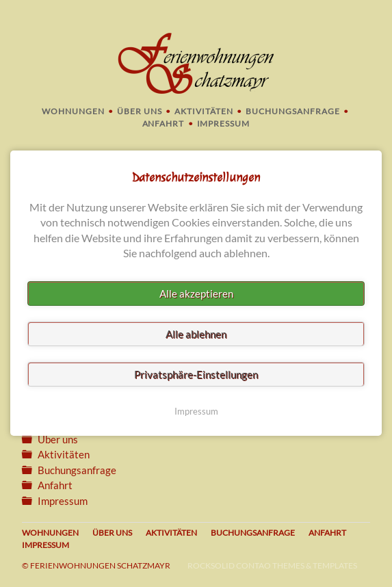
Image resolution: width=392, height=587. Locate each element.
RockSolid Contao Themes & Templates (272, 565)
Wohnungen (73, 111)
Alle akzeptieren (196, 294)
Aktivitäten (204, 111)
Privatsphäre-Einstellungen (196, 375)
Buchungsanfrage (293, 111)
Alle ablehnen (196, 335)
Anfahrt (164, 123)
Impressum (224, 123)
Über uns (140, 111)
